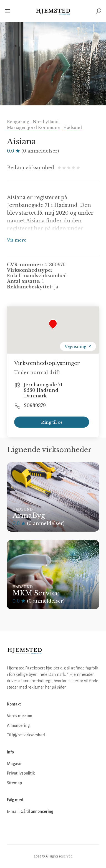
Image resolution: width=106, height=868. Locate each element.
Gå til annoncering (37, 811)
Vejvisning (78, 347)
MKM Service (36, 593)
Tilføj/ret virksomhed (26, 735)
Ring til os (52, 422)
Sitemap (14, 783)
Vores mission (20, 716)
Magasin (15, 764)
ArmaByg (29, 515)
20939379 (35, 405)
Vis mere (17, 240)
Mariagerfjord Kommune (33, 128)
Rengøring (18, 122)
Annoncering (18, 725)
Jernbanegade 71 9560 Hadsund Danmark (43, 390)
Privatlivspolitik (21, 773)
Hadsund (73, 128)
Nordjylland (46, 122)
